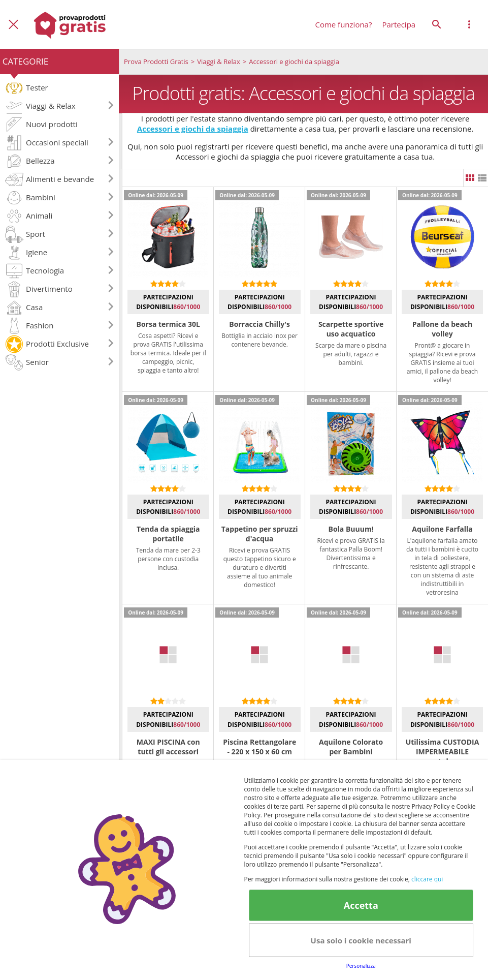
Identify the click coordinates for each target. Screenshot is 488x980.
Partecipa (399, 24)
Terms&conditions (182, 917)
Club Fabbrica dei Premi (415, 917)
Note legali (261, 935)
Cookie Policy (252, 917)
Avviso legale (446, 899)
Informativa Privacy (376, 899)
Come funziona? (343, 24)
